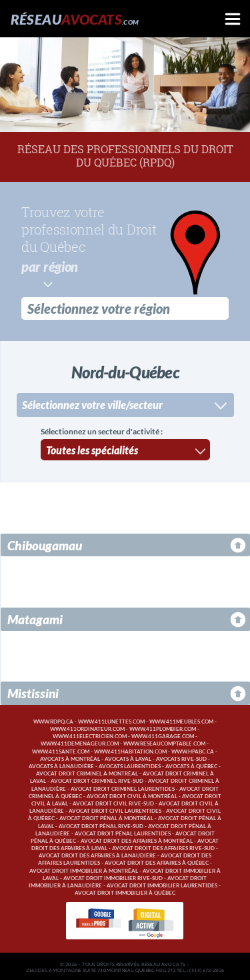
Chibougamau (45, 544)
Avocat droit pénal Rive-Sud (101, 825)
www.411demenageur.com (80, 742)
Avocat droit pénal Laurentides (123, 832)
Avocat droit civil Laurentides (115, 810)
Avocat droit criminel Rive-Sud (97, 780)
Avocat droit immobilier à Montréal (84, 870)
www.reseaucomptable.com (164, 742)
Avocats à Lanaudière (61, 765)
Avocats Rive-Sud (181, 758)
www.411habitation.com (130, 750)
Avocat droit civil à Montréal (132, 795)
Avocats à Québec (191, 765)
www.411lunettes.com (111, 721)
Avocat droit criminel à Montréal (87, 772)
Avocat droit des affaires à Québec (157, 862)
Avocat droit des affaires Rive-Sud (163, 847)
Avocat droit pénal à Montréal (106, 817)
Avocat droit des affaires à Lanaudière (97, 854)
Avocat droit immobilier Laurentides (162, 884)
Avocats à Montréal (70, 758)
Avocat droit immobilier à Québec (125, 892)
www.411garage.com (163, 735)
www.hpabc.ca (193, 750)
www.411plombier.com (163, 728)
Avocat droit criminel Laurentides (123, 788)
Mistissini (33, 692)
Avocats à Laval (128, 758)
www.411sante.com (61, 750)
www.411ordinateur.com (87, 728)
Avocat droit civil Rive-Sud (113, 802)
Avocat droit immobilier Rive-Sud (113, 877)
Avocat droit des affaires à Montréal (137, 840)
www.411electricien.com (90, 735)
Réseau (75, 19)
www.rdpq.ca (53, 721)
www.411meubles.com (181, 721)
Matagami (35, 618)
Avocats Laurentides (130, 765)
